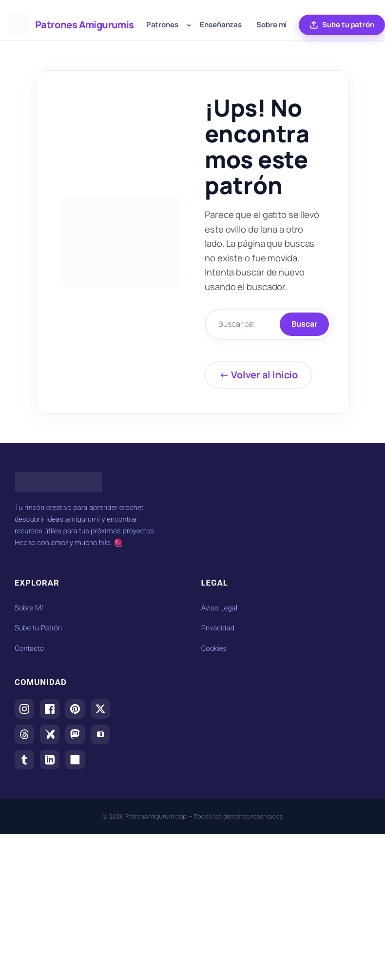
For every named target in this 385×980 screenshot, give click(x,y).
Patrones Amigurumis (85, 25)
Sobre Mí (29, 608)
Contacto (29, 648)
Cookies (214, 648)
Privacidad (218, 628)
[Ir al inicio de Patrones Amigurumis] (19, 25)
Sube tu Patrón (38, 628)
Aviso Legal (219, 608)
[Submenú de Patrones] (189, 25)
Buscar (304, 324)
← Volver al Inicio (259, 375)
